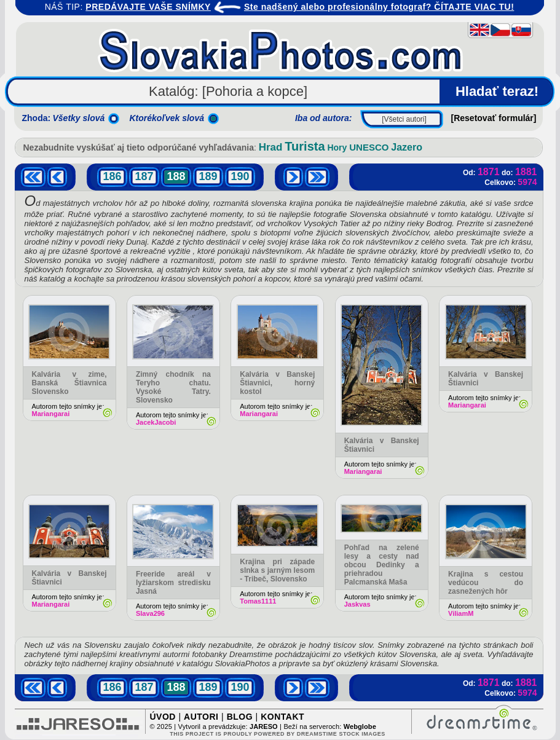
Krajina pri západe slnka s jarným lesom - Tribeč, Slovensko (277, 570)
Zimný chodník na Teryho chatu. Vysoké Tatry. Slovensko (173, 387)
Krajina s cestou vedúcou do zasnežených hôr (486, 583)
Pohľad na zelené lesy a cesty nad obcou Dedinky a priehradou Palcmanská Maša (382, 565)
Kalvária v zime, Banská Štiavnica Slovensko (69, 383)
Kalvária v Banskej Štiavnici (382, 445)
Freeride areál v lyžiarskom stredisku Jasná (173, 583)
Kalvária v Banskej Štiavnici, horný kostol (277, 383)
